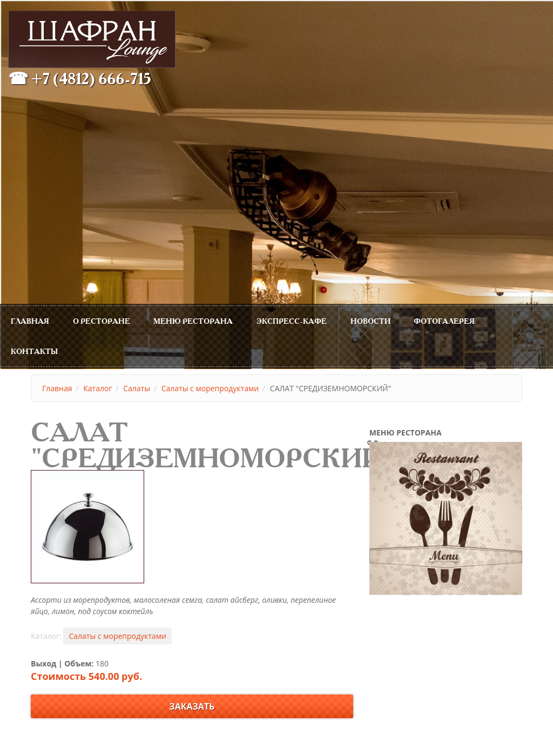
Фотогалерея (444, 321)
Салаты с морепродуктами (210, 388)
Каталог (97, 388)
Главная (30, 321)
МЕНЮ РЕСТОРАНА (193, 321)
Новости (370, 321)
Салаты (137, 388)
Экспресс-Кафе (292, 321)
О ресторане (102, 321)
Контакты (34, 351)
